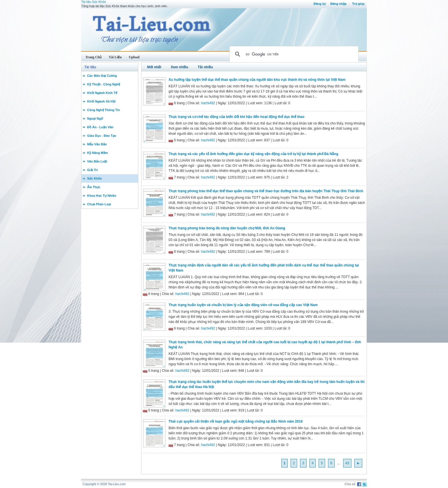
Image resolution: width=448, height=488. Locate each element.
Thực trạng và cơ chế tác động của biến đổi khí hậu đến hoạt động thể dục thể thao (236, 117)
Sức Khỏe (94, 178)
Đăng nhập (338, 4)
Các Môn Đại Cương (102, 76)
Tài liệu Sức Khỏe (94, 2)
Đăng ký (320, 4)
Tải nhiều (205, 67)
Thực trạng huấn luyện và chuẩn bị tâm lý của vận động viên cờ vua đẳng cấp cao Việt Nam (243, 305)
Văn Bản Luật (97, 161)
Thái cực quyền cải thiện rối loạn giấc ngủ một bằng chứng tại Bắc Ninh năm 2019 (236, 421)
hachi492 (208, 103)
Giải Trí (92, 170)
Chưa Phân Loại (99, 204)
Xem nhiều (180, 67)
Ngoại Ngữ (95, 119)
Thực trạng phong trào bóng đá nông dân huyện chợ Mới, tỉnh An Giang (227, 228)
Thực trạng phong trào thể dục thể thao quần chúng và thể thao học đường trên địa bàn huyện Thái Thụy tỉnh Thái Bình (266, 191)
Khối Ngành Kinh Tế (102, 93)
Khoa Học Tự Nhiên (102, 196)
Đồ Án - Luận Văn (100, 127)
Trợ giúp (358, 4)
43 (347, 463)
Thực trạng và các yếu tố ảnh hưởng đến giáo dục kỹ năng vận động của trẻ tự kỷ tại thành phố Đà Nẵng (253, 154)
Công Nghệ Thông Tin (104, 110)
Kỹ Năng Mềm (98, 153)
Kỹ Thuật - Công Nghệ (104, 84)
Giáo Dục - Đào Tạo (102, 136)
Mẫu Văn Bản (97, 144)
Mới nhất (154, 67)
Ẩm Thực (94, 187)
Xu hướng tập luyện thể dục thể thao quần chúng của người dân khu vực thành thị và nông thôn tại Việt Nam (257, 80)
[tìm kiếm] (293, 54)
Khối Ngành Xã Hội (101, 101)
